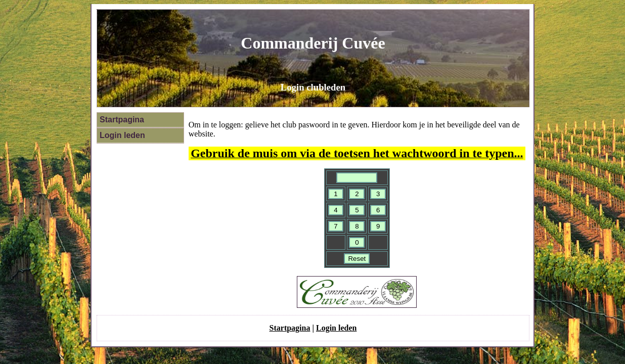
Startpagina (122, 120)
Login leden (122, 135)
